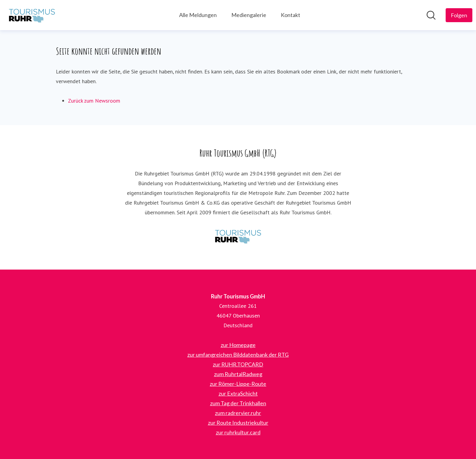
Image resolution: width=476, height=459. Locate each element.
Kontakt (291, 15)
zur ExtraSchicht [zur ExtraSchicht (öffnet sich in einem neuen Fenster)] (238, 393)
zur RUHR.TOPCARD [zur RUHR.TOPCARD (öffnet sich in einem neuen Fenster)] (238, 364)
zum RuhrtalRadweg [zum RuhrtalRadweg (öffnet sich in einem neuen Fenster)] (238, 374)
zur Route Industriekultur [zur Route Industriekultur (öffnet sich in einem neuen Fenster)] (238, 423)
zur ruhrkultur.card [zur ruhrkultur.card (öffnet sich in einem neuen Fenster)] (238, 432)
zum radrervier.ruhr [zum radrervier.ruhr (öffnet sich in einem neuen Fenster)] (238, 413)
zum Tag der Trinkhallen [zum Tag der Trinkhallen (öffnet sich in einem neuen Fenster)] (238, 403)
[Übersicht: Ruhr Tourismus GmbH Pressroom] (32, 15)
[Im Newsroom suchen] (431, 15)
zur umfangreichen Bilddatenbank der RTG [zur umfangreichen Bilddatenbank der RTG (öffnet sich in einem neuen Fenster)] (238, 355)
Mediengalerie (249, 15)
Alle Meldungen (198, 15)
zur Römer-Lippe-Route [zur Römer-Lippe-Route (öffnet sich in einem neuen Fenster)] (238, 384)
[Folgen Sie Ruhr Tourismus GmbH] (459, 15)
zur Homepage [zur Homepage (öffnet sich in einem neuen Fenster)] (238, 345)
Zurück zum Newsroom (94, 101)
